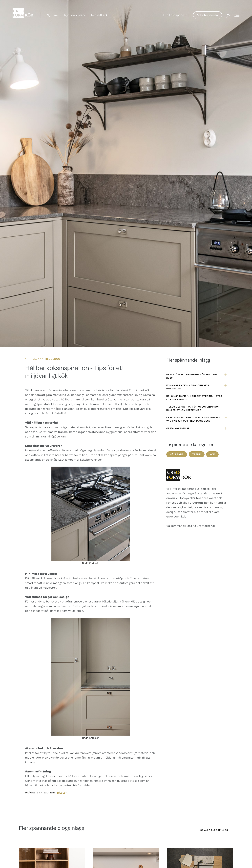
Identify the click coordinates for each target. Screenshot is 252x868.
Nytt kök (53, 15)
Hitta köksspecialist (175, 15)
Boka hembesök (208, 15)
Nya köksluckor (75, 15)
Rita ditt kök (100, 15)
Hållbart (64, 793)
